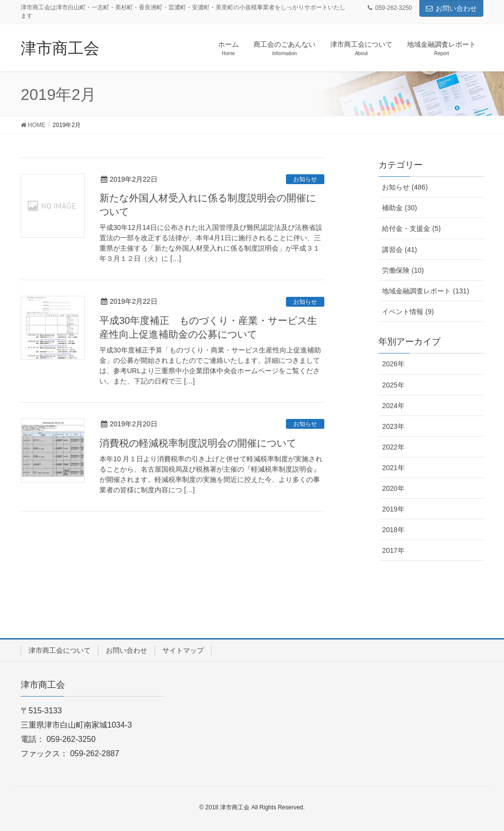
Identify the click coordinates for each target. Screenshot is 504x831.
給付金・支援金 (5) (411, 228)
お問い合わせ (451, 8)
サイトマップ (183, 650)
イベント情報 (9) (408, 312)
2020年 (393, 488)
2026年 (393, 364)
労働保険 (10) (403, 270)
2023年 (393, 426)
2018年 (393, 530)
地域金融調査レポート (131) (425, 291)
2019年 (393, 509)
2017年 (393, 550)
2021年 (393, 468)
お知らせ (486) (405, 187)
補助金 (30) (399, 208)
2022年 (393, 447)
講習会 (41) (399, 250)
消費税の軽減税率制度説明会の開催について (198, 443)
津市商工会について (60, 650)
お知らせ (305, 179)
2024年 (393, 406)
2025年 (393, 385)
